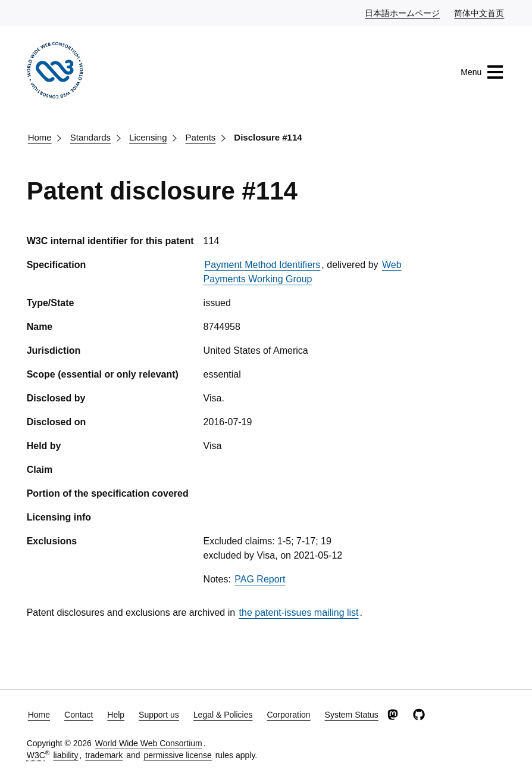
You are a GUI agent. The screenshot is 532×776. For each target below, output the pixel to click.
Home (40, 137)
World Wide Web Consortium (149, 743)
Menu (482, 72)
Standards (90, 137)
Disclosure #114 (268, 137)
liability (65, 755)
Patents (200, 137)
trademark (104, 755)
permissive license (177, 755)
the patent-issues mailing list (299, 613)
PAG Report (260, 579)
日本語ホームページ (403, 13)
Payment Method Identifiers (263, 265)
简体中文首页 (480, 13)
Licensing (148, 137)
